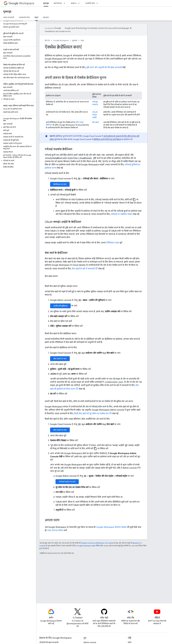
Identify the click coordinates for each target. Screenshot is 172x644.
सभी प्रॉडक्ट (58, 3)
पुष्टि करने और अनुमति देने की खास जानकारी (104, 67)
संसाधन (74, 3)
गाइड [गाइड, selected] (36, 17)
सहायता (46, 17)
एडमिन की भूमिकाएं (60, 306)
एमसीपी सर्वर (90, 3)
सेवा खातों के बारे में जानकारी (83, 269)
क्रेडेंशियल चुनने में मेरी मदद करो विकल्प (107, 139)
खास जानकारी (9, 17)
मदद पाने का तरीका (55, 530)
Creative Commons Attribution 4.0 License (97, 543)
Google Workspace (61, 40)
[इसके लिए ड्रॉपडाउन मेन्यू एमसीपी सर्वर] (98, 3)
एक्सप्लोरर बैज (24, 17)
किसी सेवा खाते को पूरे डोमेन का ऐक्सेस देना (91, 413)
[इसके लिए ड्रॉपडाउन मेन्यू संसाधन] (80, 3)
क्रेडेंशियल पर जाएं (60, 184)
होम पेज (47, 40)
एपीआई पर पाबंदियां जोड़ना (122, 214)
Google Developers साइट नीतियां (88, 546)
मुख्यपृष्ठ (7, 12)
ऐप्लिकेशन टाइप (113, 243)
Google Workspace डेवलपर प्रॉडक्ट (111, 527)
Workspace (21, 3)
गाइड (82, 40)
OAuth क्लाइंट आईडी (95, 115)
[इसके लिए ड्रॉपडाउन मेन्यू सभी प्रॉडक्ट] (65, 3)
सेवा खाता (96, 122)
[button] (18, 99)
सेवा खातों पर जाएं (60, 359)
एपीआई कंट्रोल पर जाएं (67, 482)
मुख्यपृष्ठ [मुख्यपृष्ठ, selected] (46, 3)
